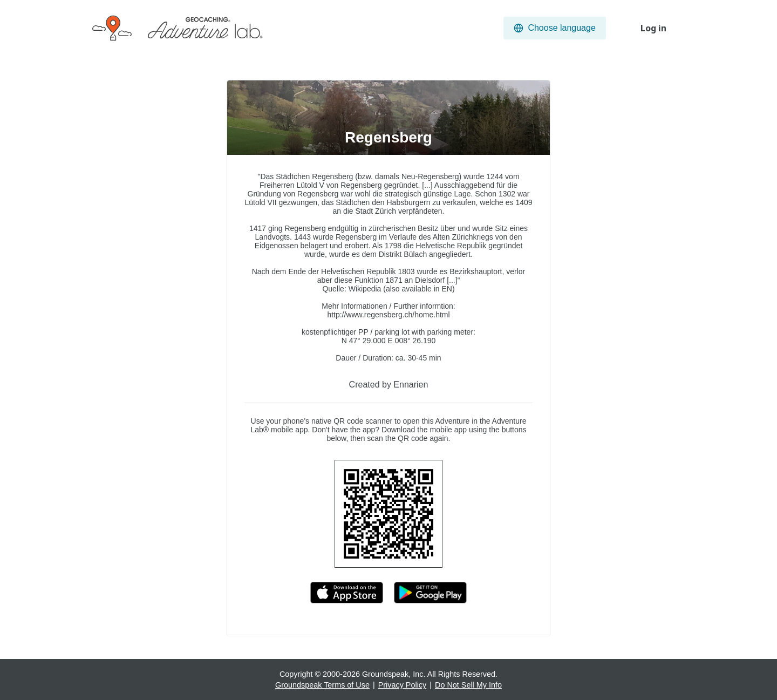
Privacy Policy (403, 685)
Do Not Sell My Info (468, 685)
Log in (653, 28)
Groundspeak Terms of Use (322, 685)
